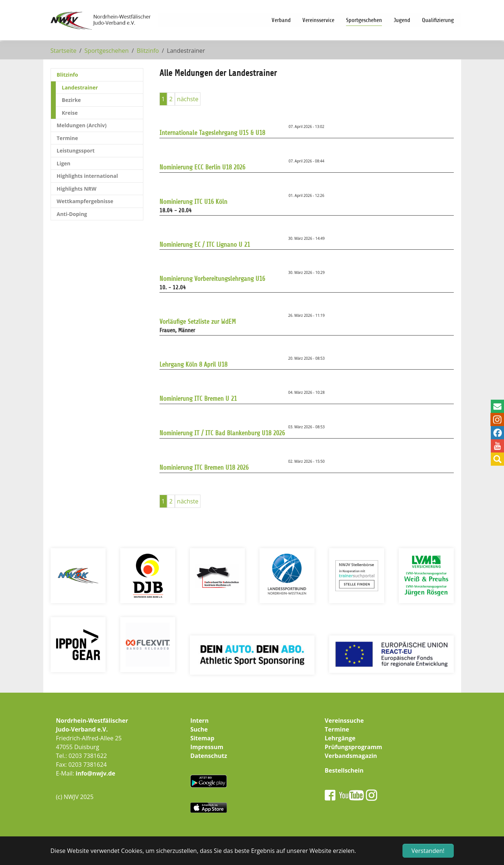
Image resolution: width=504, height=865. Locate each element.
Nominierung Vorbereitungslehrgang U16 (212, 279)
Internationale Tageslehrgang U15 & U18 (212, 133)
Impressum (207, 747)
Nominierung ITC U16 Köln (193, 202)
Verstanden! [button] (428, 851)
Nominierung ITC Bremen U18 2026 (204, 468)
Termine (337, 729)
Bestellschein (344, 770)
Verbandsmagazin (351, 756)
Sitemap (202, 738)
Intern (199, 721)
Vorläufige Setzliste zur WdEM (198, 322)
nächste (188, 99)
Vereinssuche (344, 721)
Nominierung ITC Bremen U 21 (198, 399)
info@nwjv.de (95, 773)
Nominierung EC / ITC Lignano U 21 (205, 245)
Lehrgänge (340, 738)
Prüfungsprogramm (354, 747)
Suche (199, 729)
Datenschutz (209, 756)
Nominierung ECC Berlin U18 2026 (202, 167)
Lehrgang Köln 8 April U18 (193, 364)
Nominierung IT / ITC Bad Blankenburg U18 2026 (222, 433)
